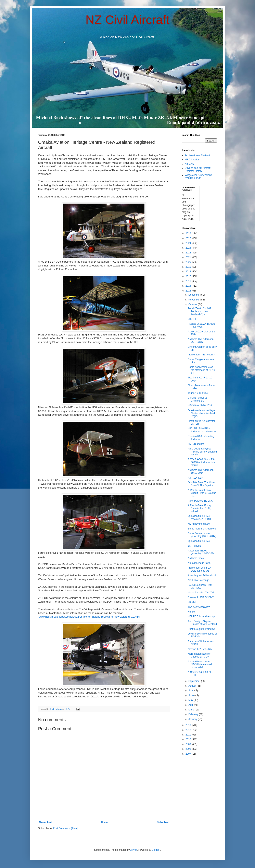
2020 (189, 262)
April (191, 705)
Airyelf (134, 850)
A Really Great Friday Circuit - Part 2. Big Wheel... (200, 508)
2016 (189, 281)
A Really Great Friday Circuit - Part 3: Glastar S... (202, 493)
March (192, 710)
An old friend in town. (199, 563)
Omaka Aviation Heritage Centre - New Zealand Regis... (201, 413)
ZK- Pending (195, 546)
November (194, 300)
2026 (189, 233)
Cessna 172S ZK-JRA (200, 649)
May (191, 700)
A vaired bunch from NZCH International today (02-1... (200, 665)
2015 (189, 286)
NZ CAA (189, 164)
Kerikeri (192, 612)
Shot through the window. (201, 629)
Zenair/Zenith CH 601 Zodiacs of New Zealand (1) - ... (199, 311)
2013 (189, 725)
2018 (189, 272)
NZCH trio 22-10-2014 (200, 406)
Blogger (156, 850)
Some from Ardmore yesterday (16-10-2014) (202, 535)
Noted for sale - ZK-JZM (201, 593)
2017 (189, 276)
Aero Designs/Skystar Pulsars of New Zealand (202, 623)
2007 (189, 754)
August (193, 686)
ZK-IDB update (196, 444)
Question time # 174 (199, 541)
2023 (189, 248)
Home (104, 822)
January (193, 719)
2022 (189, 253)
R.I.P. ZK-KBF (195, 478)
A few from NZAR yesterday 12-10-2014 (201, 552)
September (195, 681)
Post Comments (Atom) (66, 828)
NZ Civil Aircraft (128, 20)
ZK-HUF (192, 319)
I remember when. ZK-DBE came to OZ (200, 569)
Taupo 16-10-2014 (198, 393)
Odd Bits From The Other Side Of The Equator (201, 484)
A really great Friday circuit (202, 575)
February (194, 714)
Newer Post (46, 822)
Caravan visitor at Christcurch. (197, 399)
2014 (189, 291)
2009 (189, 744)
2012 (189, 730)
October (193, 304)
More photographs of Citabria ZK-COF (199, 655)
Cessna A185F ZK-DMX (201, 597)
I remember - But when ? (201, 355)
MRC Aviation (192, 160)
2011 (189, 735)
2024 (189, 243)
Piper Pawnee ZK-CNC (200, 501)
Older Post (163, 822)
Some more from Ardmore (202, 529)
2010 (189, 739)
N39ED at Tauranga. (199, 580)
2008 (189, 749)
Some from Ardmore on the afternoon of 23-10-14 (202, 370)
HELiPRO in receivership (201, 616)
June (191, 695)
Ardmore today (196, 558)
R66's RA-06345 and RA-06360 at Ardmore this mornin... (201, 462)
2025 (189, 238)
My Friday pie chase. (199, 524)
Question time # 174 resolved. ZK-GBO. (200, 517)
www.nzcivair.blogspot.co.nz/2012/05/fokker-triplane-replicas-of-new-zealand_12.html (89, 617)
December (194, 295)
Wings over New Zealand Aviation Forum (199, 176)
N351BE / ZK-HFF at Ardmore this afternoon (202, 430)
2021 (189, 257)
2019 (189, 267)
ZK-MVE (192, 602)
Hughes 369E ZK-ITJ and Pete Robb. (201, 325)
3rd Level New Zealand (197, 156)
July (191, 690)
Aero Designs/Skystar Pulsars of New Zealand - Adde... (202, 452)
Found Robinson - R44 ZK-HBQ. (200, 586)
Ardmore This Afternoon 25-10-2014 (201, 341)
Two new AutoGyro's (199, 607)
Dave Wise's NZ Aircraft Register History (198, 169)
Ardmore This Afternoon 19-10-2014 (201, 471)
